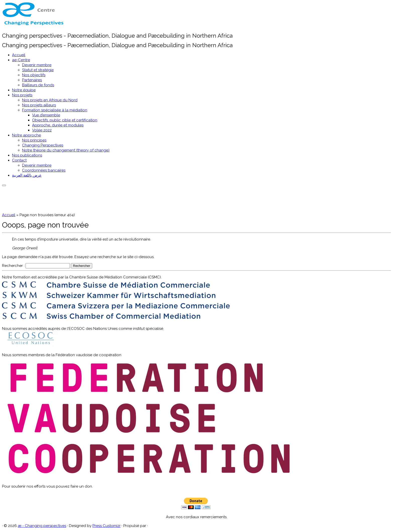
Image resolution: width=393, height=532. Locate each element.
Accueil (19, 55)
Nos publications (27, 155)
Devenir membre (37, 65)
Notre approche (26, 135)
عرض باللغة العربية (27, 175)
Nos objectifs (34, 75)
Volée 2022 (42, 130)
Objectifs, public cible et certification (65, 120)
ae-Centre (21, 60)
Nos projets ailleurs (39, 105)
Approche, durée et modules (58, 125)
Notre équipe (24, 90)
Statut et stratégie (38, 70)
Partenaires (32, 80)
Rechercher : (13, 266)
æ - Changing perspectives (42, 526)
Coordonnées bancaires (44, 170)
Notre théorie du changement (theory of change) (66, 150)
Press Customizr (107, 526)
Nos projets (22, 95)
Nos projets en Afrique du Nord (50, 100)
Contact (19, 160)
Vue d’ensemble (46, 115)
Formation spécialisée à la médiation (55, 110)
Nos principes (34, 140)
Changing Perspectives (43, 145)
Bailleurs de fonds (38, 85)
